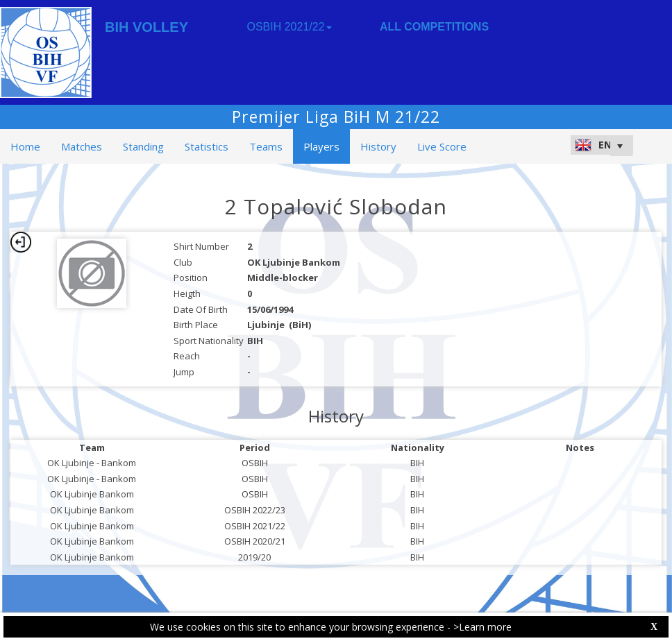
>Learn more (482, 627)
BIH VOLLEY (146, 27)
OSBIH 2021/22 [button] (289, 27)
